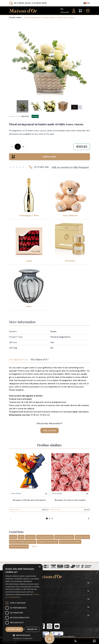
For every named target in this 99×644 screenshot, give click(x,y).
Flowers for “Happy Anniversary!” (23, 542)
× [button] (40, 567)
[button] (23, 635)
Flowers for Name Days (64, 537)
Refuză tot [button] (32, 629)
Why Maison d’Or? (40, 359)
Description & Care (18, 359)
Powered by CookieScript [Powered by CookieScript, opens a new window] (23, 638)
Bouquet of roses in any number (70, 500)
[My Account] (68, 11)
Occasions (30, 537)
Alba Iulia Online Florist (19, 546)
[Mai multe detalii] (29, 494)
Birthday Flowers (82, 537)
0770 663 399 (41, 167)
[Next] (89, 518)
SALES (21, 537)
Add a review (50, 430)
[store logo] (22, 11)
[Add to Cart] (15, 510)
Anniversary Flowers (45, 537)
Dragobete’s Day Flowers (48, 542)
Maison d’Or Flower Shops (70, 542)
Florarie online (15, 17)
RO (85, 3)
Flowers (13, 537)
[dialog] (23, 603)
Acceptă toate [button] (14, 629)
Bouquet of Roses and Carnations (29, 500)
